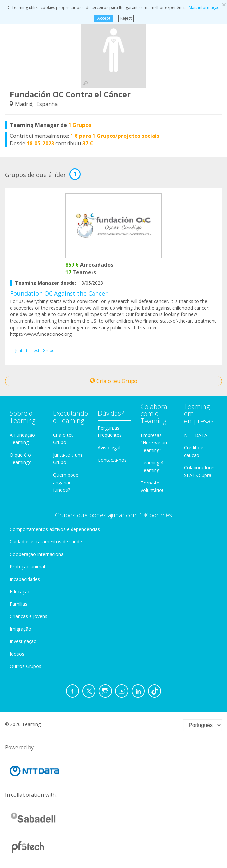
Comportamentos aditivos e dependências (55, 529)
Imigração (21, 629)
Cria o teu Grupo (114, 381)
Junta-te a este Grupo (35, 350)
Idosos (17, 654)
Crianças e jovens (29, 616)
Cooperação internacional (37, 554)
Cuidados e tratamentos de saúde (46, 542)
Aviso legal (109, 447)
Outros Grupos (26, 666)
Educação (20, 592)
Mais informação (204, 7)
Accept (103, 18)
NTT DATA (196, 435)
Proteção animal (27, 567)
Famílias (19, 604)
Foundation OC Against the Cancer (59, 293)
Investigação (23, 641)
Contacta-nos (112, 460)
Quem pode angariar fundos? (66, 482)
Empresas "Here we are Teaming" (155, 443)
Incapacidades (25, 579)
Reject (126, 18)
